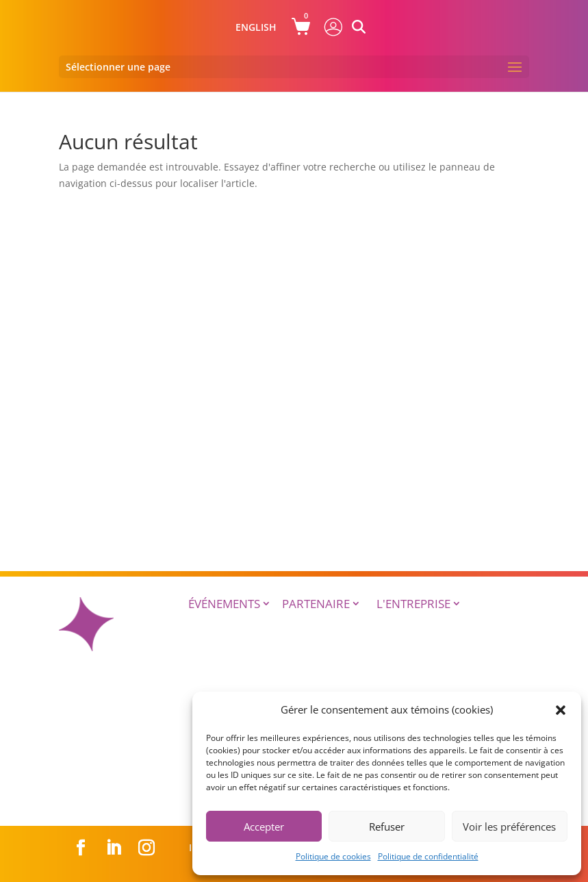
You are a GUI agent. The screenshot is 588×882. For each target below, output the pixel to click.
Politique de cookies (333, 856)
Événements (224, 604)
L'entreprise (413, 604)
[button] (561, 710)
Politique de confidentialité (428, 856)
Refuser (387, 827)
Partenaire (316, 604)
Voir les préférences (509, 827)
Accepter (264, 827)
